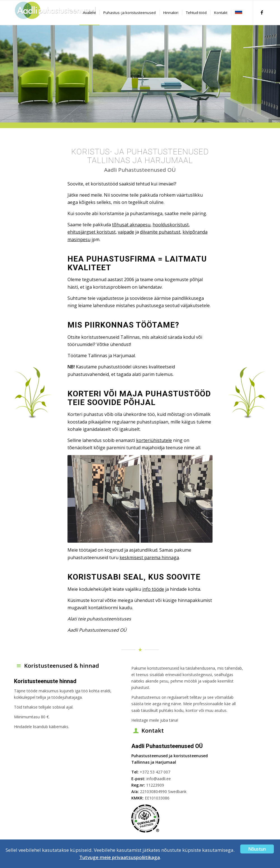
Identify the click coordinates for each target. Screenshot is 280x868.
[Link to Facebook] (262, 12)
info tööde (153, 589)
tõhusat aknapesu (131, 225)
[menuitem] (89, 13)
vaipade (126, 232)
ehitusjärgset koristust (92, 232)
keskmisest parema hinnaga (149, 558)
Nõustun (257, 849)
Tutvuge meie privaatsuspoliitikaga (120, 857)
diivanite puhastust (160, 232)
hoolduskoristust (171, 225)
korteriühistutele (154, 440)
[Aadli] (56, 13)
